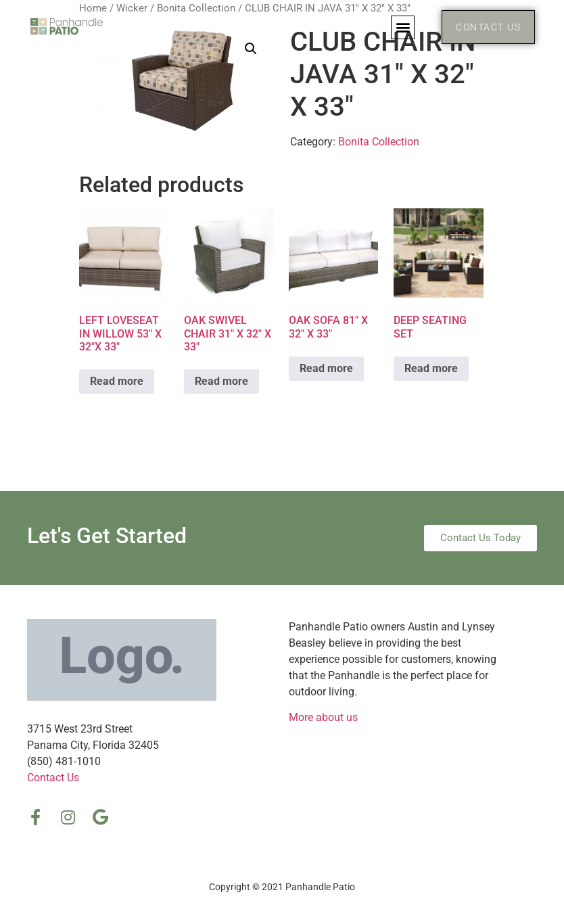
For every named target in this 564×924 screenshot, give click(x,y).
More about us (323, 717)
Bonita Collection (379, 142)
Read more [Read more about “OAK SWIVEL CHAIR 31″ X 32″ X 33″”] (221, 381)
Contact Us (53, 778)
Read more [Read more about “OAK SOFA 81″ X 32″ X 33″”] (326, 368)
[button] (403, 27)
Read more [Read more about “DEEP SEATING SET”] (431, 368)
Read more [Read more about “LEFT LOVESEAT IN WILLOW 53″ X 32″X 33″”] (117, 381)
